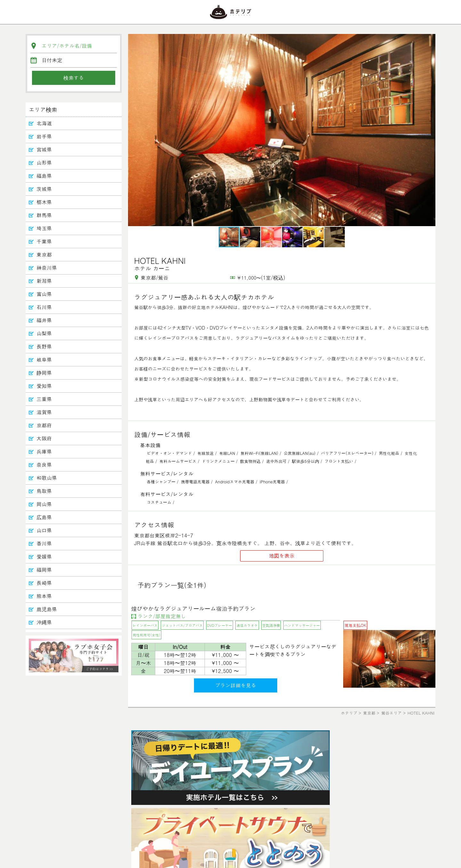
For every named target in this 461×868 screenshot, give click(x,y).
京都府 (44, 425)
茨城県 (44, 189)
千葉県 (44, 241)
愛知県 (44, 386)
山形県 (44, 163)
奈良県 (44, 465)
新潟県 (44, 281)
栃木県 (44, 202)
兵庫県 (44, 451)
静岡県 (44, 373)
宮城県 (44, 149)
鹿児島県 (47, 609)
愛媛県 (44, 557)
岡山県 (44, 504)
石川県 (44, 307)
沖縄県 (44, 622)
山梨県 (44, 333)
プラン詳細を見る (236, 685)
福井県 (44, 320)
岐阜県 (44, 360)
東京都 (44, 254)
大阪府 (44, 438)
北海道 (44, 123)
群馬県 (44, 215)
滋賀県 (44, 412)
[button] (430, 130)
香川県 (44, 543)
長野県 (44, 346)
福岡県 (44, 570)
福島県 (44, 176)
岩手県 (44, 136)
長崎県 (44, 583)
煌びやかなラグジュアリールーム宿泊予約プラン (193, 608)
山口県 (44, 530)
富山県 (44, 294)
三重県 (44, 399)
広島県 (44, 517)
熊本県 (44, 596)
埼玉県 (44, 228)
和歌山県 (47, 478)
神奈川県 (47, 268)
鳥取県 (44, 491)
